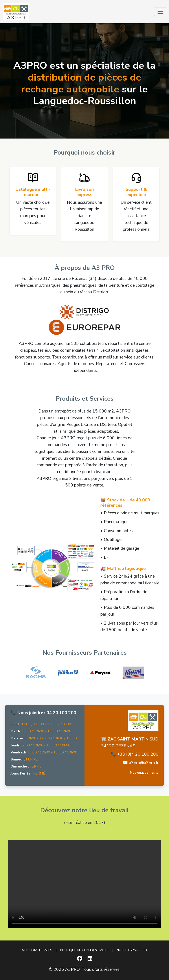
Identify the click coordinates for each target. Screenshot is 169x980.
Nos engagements (144, 773)
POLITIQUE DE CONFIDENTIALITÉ (84, 950)
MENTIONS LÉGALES (37, 950)
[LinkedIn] (90, 958)
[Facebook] (80, 958)
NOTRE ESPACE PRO (132, 950)
